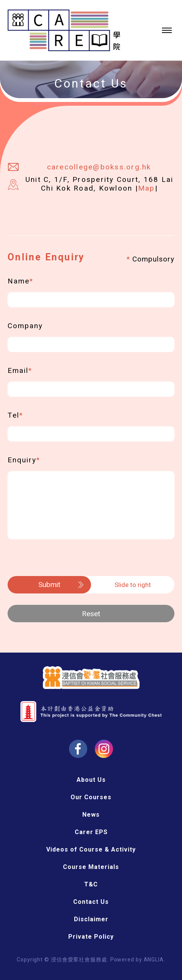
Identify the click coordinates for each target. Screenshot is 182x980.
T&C (91, 884)
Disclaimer (91, 919)
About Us (91, 780)
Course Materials (91, 867)
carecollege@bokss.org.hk (99, 167)
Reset (91, 614)
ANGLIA (154, 960)
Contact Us (91, 902)
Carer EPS (91, 832)
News (91, 815)
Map (147, 188)
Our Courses (91, 797)
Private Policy (91, 937)
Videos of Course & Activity (91, 849)
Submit (49, 585)
